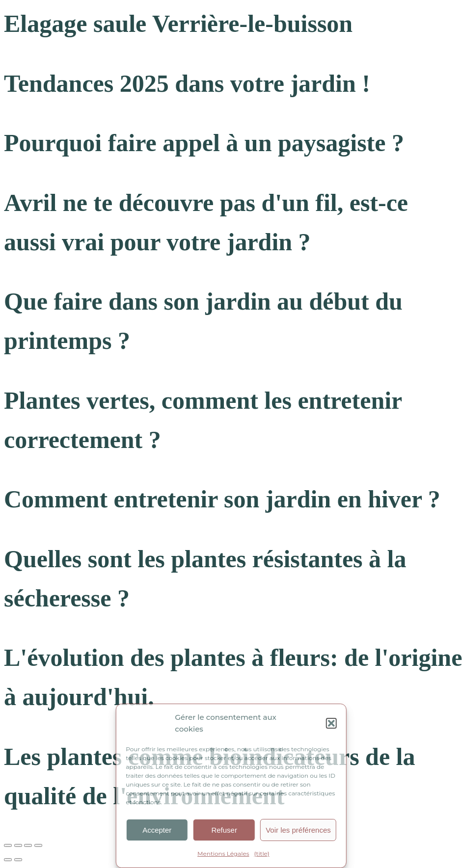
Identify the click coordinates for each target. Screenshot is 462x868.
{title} (262, 854)
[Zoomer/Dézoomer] (8, 845)
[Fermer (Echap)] (38, 845)
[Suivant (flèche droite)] (18, 860)
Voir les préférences (298, 830)
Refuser (224, 830)
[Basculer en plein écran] (18, 845)
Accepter (157, 830)
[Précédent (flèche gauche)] (8, 860)
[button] (331, 723)
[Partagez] (28, 845)
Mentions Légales (223, 854)
